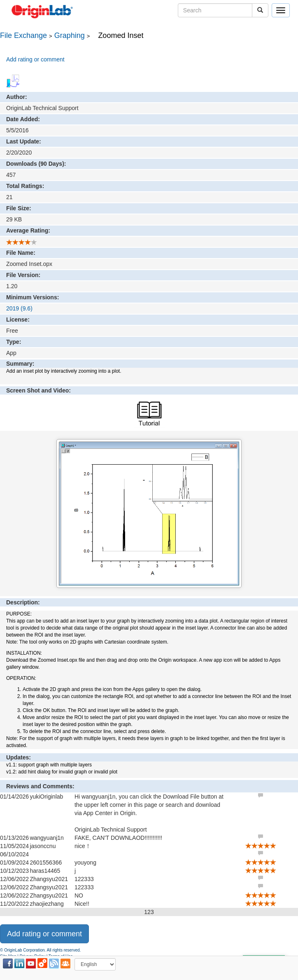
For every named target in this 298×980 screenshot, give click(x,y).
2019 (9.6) (19, 308)
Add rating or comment (35, 59)
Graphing (70, 35)
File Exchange (23, 35)
